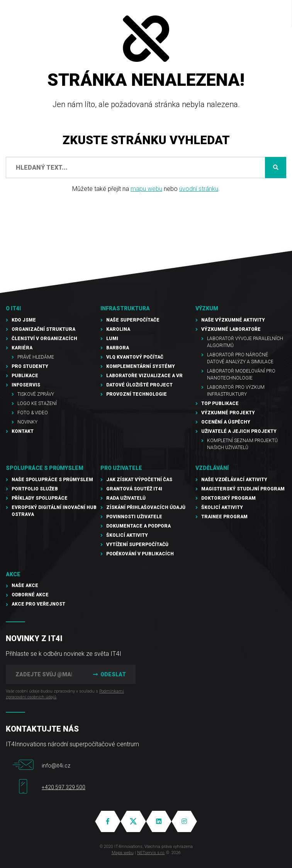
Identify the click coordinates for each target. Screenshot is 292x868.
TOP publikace (220, 403)
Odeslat (109, 674)
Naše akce (25, 585)
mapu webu (146, 189)
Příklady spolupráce (40, 498)
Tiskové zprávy (36, 394)
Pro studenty (30, 366)
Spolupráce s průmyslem (45, 468)
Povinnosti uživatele (134, 517)
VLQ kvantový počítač (135, 357)
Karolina (118, 329)
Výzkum (207, 308)
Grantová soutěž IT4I (134, 489)
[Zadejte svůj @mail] (44, 674)
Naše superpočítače (133, 320)
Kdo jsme (24, 320)
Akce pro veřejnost (38, 604)
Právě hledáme (36, 357)
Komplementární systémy (141, 366)
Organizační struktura (43, 329)
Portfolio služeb (35, 489)
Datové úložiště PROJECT (139, 385)
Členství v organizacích (44, 339)
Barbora (118, 348)
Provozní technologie (137, 394)
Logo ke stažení (37, 403)
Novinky (27, 422)
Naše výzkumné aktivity (233, 320)
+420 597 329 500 (64, 787)
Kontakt (23, 431)
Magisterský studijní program (243, 489)
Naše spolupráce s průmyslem (52, 480)
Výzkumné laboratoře (231, 329)
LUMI (112, 339)
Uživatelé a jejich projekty (239, 431)
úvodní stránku (199, 189)
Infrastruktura (125, 308)
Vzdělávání (212, 468)
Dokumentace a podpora (138, 526)
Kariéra (22, 348)
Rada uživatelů (126, 498)
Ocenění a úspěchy (226, 422)
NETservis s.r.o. (151, 853)
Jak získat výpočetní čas (139, 480)
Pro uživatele (121, 468)
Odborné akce (30, 595)
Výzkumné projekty (228, 413)
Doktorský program (228, 498)
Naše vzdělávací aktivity (234, 480)
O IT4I (13, 308)
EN (242, 14)
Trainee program (224, 517)
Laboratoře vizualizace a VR (144, 376)
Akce (13, 574)
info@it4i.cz (56, 766)
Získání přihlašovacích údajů (146, 507)
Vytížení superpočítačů (137, 545)
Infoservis (26, 385)
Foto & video (33, 413)
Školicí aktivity (127, 535)
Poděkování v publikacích (140, 554)
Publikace (25, 376)
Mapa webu (123, 853)
